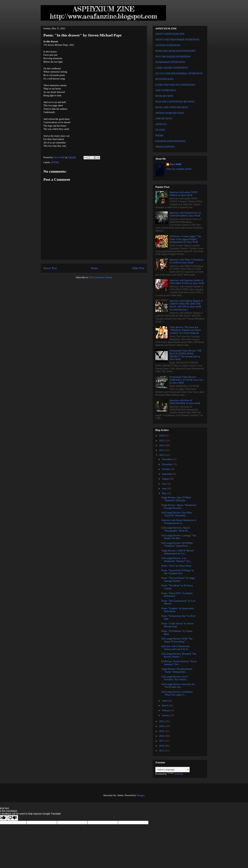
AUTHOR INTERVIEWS (168, 45)
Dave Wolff (176, 164)
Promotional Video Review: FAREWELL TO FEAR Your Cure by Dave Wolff (186, 380)
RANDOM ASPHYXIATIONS (170, 141)
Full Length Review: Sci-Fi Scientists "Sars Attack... (175, 678)
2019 (162, 731)
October (166, 469)
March (165, 706)
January (166, 715)
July (164, 484)
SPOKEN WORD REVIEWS (170, 113)
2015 (162, 751)
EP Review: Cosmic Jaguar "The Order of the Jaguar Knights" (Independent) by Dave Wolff (185, 239)
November (167, 464)
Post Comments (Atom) (100, 277)
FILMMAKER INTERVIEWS (170, 62)
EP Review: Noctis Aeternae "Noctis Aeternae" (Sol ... (179, 663)
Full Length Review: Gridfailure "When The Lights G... (177, 693)
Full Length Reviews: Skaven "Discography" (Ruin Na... (176, 529)
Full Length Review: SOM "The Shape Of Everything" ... (177, 640)
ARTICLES (161, 124)
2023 (162, 450)
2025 (162, 441)
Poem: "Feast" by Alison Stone (176, 566)
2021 (162, 721)
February (167, 710)
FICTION (160, 130)
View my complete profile (179, 169)
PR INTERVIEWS (164, 79)
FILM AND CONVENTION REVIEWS (175, 102)
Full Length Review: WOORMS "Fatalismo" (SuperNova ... (177, 545)
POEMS (55, 162)
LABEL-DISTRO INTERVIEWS (172, 68)
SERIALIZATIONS (165, 147)
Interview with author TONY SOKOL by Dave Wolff (184, 194)
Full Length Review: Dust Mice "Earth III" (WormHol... (177, 514)
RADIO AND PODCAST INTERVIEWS (175, 85)
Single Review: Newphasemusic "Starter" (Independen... (177, 670)
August (166, 479)
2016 (162, 746)
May (164, 493)
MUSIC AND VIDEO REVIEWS (172, 107)
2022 (162, 455)
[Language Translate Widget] (172, 770)
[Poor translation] (13, 818)
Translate (175, 774)
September (167, 474)
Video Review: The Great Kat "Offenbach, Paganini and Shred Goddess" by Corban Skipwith (185, 330)
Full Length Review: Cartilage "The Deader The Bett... (179, 537)
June (164, 489)
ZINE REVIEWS (164, 119)
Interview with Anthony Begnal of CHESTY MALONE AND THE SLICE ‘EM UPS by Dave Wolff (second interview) (186, 305)
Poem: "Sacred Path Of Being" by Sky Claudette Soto (178, 572)
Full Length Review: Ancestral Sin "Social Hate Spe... (178, 686)
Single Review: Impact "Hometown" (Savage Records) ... (179, 507)
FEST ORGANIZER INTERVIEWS (173, 57)
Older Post (138, 268)
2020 (162, 726)
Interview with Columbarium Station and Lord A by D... (175, 648)
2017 (162, 741)
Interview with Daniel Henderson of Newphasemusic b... (179, 522)
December (167, 459)
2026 (162, 436)
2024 (162, 445)
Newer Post (50, 268)
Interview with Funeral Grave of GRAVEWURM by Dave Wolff (185, 214)
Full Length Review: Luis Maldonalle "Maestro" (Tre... (177, 560)
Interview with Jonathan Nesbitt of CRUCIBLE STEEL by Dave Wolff (187, 282)
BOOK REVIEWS (164, 96)
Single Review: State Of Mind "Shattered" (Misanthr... (176, 499)
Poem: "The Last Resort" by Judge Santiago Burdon (178, 579)
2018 (162, 736)
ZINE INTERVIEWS (166, 90)
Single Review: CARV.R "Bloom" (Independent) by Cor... (178, 552)
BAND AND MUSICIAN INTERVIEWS (175, 51)
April (165, 701)
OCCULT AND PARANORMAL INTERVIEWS (179, 74)
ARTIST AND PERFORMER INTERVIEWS (177, 40)
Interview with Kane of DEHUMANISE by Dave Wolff (185, 402)
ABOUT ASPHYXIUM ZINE (170, 34)
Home (94, 268)
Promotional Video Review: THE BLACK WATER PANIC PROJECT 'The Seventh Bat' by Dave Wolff (186, 355)
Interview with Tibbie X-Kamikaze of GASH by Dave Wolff (187, 261)
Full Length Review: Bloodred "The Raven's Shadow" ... (179, 655)
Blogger (140, 795)
